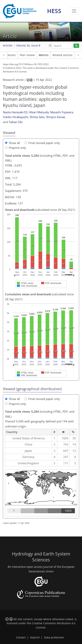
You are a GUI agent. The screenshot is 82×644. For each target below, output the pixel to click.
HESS (54, 11)
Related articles (62, 55)
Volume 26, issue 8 (28, 46)
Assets (12, 55)
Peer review (27, 55)
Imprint (35, 637)
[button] (50, 46)
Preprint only (16, 148)
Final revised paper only (42, 143)
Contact (21, 637)
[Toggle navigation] (74, 11)
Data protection (54, 637)
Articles (8, 46)
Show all (12, 143)
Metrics (44, 55)
